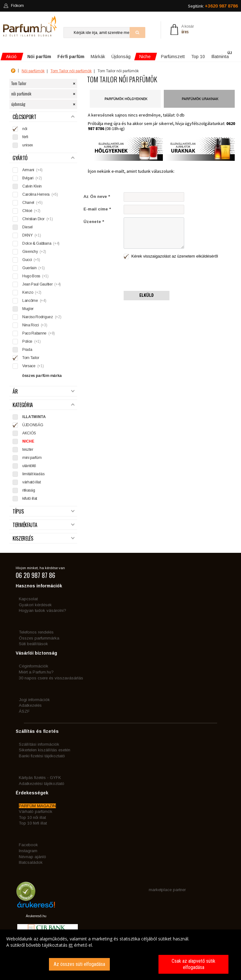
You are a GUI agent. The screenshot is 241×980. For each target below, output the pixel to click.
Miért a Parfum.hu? (36, 672)
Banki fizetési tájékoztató (42, 756)
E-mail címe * (97, 209)
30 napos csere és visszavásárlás (51, 678)
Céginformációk (34, 666)
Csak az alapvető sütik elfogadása (193, 964)
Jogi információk (34, 700)
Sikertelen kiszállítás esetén (45, 750)
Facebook (28, 845)
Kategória (44, 405)
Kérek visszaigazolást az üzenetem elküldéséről (171, 256)
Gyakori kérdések (35, 605)
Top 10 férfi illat (33, 823)
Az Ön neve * (97, 196)
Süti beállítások (33, 644)
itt (71, 945)
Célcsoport (44, 117)
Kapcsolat (28, 599)
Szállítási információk (39, 744)
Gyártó (44, 158)
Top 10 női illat (32, 817)
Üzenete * (94, 222)
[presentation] (171, 275)
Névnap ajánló (32, 857)
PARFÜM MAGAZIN (37, 806)
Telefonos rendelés (36, 632)
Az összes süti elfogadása (79, 964)
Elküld (147, 295)
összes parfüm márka (42, 376)
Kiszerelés (44, 539)
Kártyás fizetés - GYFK (40, 778)
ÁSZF (24, 711)
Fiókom (14, 6)
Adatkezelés (30, 705)
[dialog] (120, 955)
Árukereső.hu (36, 916)
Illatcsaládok (31, 862)
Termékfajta (44, 525)
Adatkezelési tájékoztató (42, 784)
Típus (44, 512)
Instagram (28, 851)
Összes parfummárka (39, 638)
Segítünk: (213, 6)
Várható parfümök (36, 811)
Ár (44, 392)
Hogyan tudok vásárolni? (43, 610)
